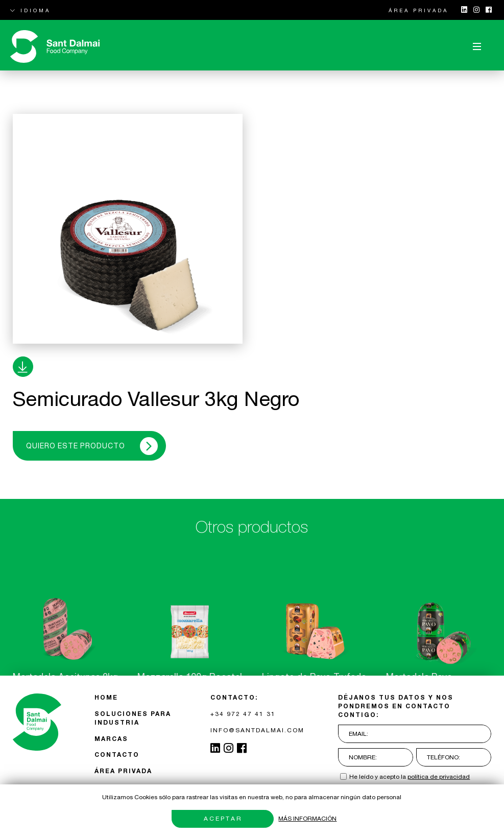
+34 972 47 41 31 (243, 714)
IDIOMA (30, 10)
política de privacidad (439, 777)
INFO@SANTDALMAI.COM (257, 730)
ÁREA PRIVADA (418, 10)
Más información (307, 819)
